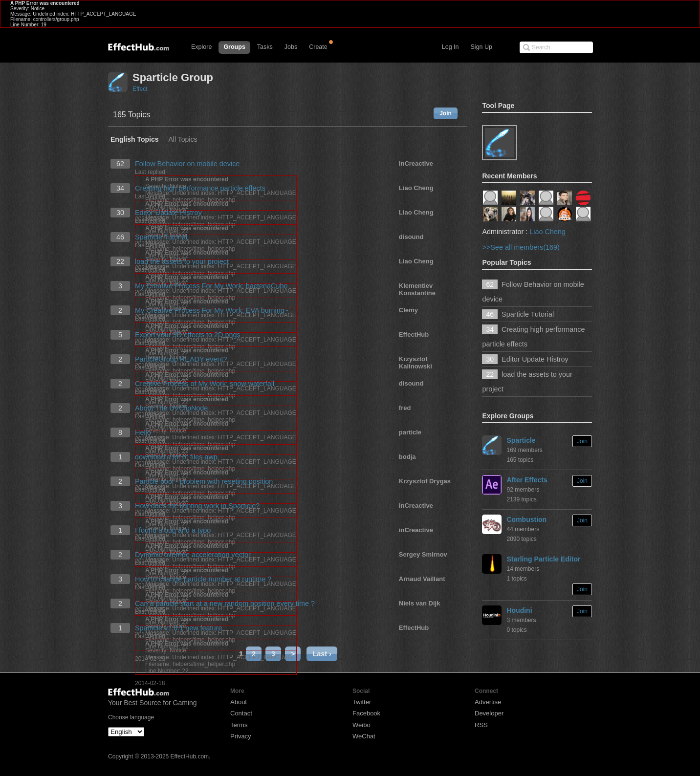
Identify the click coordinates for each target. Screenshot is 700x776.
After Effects (527, 480)
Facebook (366, 713)
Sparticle (521, 440)
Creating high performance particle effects (200, 188)
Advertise (488, 702)
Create (318, 47)
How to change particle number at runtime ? (203, 579)
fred (405, 408)
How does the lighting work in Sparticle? (197, 506)
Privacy (241, 736)
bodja (407, 457)
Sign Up (481, 47)
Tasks (265, 47)
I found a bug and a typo (173, 530)
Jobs (291, 47)
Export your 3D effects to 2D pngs (188, 335)
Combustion (526, 519)
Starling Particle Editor (543, 559)
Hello (143, 432)
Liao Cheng (416, 188)
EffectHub (414, 334)
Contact (241, 713)
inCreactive (416, 163)
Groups (234, 47)
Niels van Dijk (420, 603)
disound (411, 237)
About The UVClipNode (171, 408)
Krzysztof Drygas (425, 481)
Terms (239, 725)
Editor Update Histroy (168, 213)
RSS (481, 725)
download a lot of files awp (176, 457)
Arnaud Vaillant (422, 579)
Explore (201, 47)
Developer (489, 713)
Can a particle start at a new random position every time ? (225, 604)
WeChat (364, 736)
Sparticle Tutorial (161, 237)
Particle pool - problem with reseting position (204, 481)
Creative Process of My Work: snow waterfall (205, 384)
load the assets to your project (182, 261)
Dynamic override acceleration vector (193, 555)
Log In (450, 47)
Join (446, 113)
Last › (322, 654)
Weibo (361, 725)
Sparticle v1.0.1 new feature (178, 628)
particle (410, 432)
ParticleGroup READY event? (181, 359)
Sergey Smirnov (423, 554)
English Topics (135, 140)
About (239, 702)
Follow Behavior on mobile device (187, 164)
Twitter (362, 702)
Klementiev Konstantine (417, 289)
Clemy (408, 310)
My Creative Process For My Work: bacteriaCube (211, 286)
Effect (140, 89)
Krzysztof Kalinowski (416, 363)
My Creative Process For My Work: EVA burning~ (212, 310)
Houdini (519, 610)
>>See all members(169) (521, 247)
